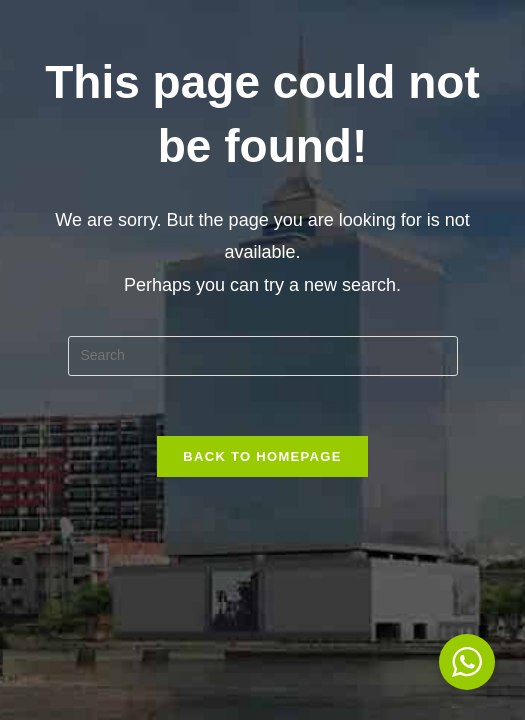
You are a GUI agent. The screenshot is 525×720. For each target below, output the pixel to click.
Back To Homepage (262, 456)
